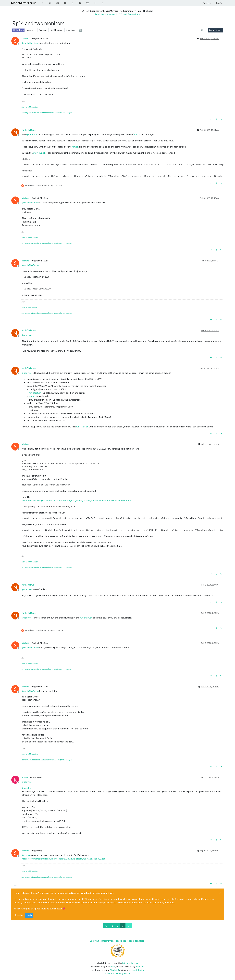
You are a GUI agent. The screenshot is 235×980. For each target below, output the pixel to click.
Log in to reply (215, 30)
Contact (110, 973)
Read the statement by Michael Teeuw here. (118, 14)
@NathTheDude (40, 38)
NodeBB (114, 970)
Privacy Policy (123, 973)
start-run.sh (39, 153)
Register (19, 915)
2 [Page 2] (118, 926)
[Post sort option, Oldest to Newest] (202, 30)
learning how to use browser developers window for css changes (47, 113)
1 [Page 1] (112, 926)
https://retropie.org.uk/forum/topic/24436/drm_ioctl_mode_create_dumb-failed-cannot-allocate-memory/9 (76, 500)
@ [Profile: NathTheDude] (30, 43)
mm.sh (137, 134)
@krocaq (37, 851)
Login (29, 915)
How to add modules (30, 107)
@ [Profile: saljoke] (26, 788)
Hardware (18, 30)
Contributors (138, 970)
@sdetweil (36, 777)
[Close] (220, 893)
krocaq (25, 777)
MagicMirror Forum (24, 3)
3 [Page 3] (123, 926)
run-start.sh (35, 393)
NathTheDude (29, 130)
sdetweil (26, 38)
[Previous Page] (106, 926)
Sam (113, 966)
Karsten (140, 966)
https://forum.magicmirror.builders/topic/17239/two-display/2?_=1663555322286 (64, 859)
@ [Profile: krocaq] (26, 855)
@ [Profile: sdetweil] (32, 134)
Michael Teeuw (130, 963)
